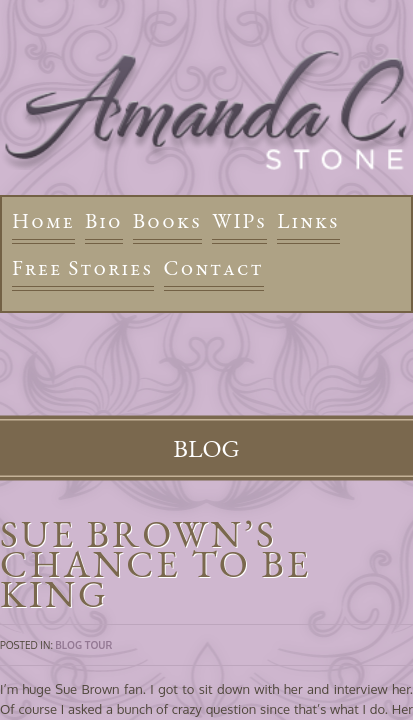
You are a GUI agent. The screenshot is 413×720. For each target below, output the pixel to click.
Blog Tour (83, 645)
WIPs (239, 220)
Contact (214, 267)
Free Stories (83, 267)
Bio (104, 220)
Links (308, 220)
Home (43, 220)
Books (167, 220)
